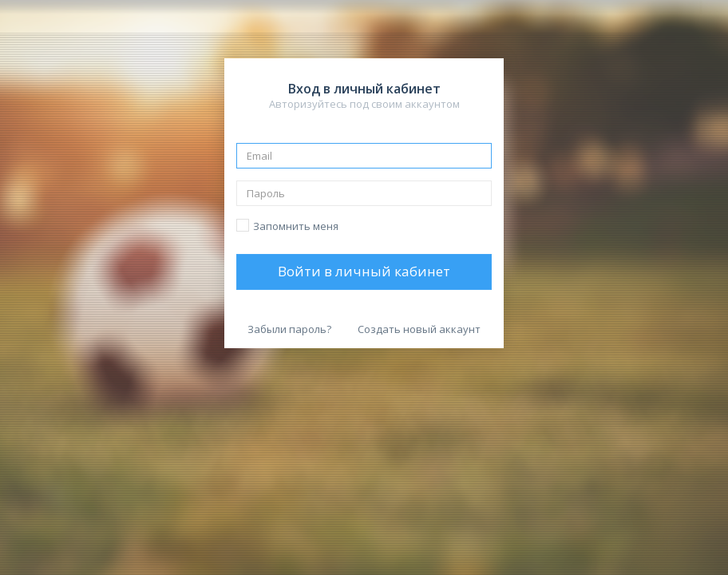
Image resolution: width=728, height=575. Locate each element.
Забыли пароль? (289, 329)
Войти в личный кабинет (364, 271)
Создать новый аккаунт (419, 329)
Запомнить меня (296, 226)
